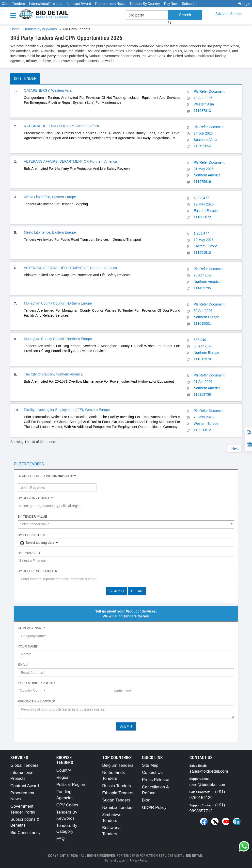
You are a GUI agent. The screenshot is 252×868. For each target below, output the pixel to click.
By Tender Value (32, 517)
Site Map (150, 765)
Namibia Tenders (118, 808)
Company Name (31, 628)
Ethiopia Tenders (118, 793)
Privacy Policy (138, 860)
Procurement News (110, 4)
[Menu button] (15, 15)
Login (244, 4)
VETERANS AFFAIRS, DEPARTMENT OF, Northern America (70, 161)
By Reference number (38, 571)
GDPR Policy (154, 808)
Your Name (28, 646)
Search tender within (47, 476)
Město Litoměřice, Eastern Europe (50, 197)
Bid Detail (194, 856)
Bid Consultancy (25, 833)
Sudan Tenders (116, 800)
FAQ (61, 839)
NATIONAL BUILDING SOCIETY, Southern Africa (62, 126)
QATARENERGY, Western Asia (48, 90)
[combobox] (126, 506)
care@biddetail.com (208, 785)
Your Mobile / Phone (36, 683)
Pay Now (171, 4)
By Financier (29, 553)
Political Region (71, 785)
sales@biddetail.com (209, 771)
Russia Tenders (117, 786)
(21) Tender (25, 78)
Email (23, 665)
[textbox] (127, 506)
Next (235, 448)
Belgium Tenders (118, 765)
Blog (146, 800)
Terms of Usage (115, 860)
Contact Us (152, 773)
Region (63, 777)
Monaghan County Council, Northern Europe (58, 303)
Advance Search (228, 14)
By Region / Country (36, 498)
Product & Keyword (36, 701)
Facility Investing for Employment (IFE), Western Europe (67, 410)
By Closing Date (32, 535)
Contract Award (79, 4)
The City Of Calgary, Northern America (53, 374)
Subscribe (190, 4)
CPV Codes (67, 805)
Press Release (156, 780)
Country (64, 770)
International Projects (46, 4)
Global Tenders (13, 4)
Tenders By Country (145, 4)
